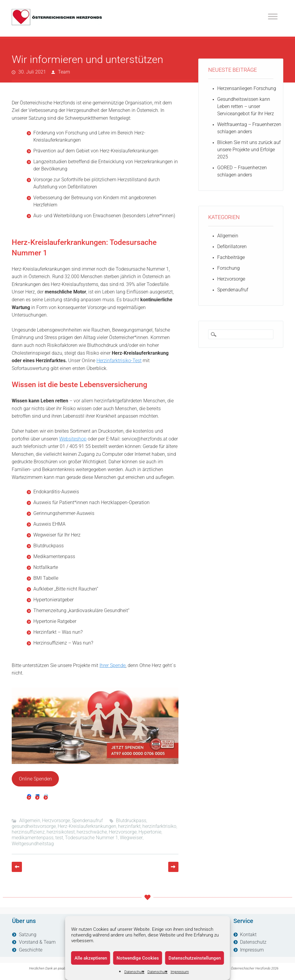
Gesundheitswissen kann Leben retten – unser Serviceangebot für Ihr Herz (246, 106)
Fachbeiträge (231, 257)
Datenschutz (134, 972)
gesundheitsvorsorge (34, 826)
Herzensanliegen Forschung (247, 88)
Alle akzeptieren (91, 958)
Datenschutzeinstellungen (195, 958)
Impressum (180, 972)
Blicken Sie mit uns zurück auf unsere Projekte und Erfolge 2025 (249, 150)
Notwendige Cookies (138, 958)
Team (64, 72)
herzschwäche (92, 832)
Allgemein (30, 821)
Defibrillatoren (232, 247)
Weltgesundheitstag (33, 844)
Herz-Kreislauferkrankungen (87, 826)
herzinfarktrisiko (159, 826)
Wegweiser (131, 838)
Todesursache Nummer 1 (91, 838)
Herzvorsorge (56, 821)
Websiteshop (73, 439)
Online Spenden (35, 779)
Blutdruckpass (131, 821)
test (59, 838)
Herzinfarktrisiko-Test (119, 361)
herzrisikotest (61, 832)
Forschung (228, 268)
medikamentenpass (33, 838)
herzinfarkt (129, 826)
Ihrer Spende (113, 665)
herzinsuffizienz (28, 832)
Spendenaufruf (87, 821)
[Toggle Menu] (273, 16)
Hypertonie (150, 832)
